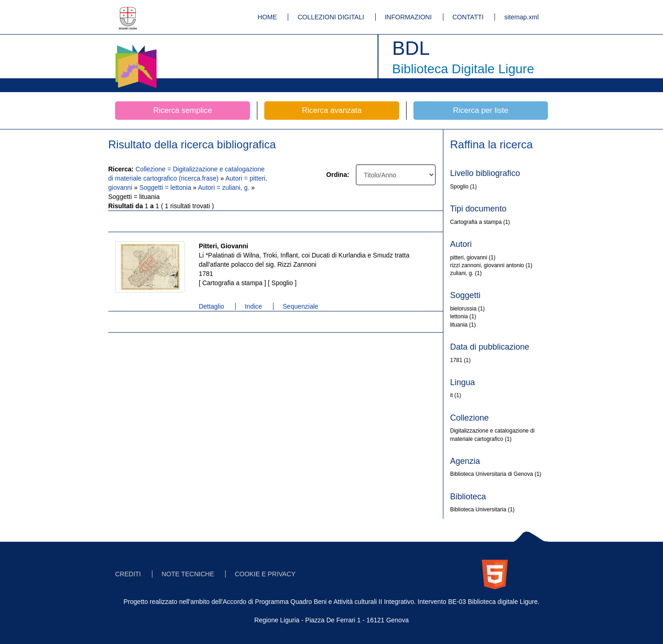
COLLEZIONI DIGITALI (331, 17)
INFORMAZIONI (408, 17)
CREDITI (128, 574)
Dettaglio (212, 306)
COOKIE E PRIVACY (265, 574)
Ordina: (338, 175)
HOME (268, 17)
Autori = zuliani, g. (225, 187)
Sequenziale (300, 306)
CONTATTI (468, 17)
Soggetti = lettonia (166, 187)
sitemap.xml (521, 17)
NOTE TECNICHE (188, 574)
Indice (253, 306)
